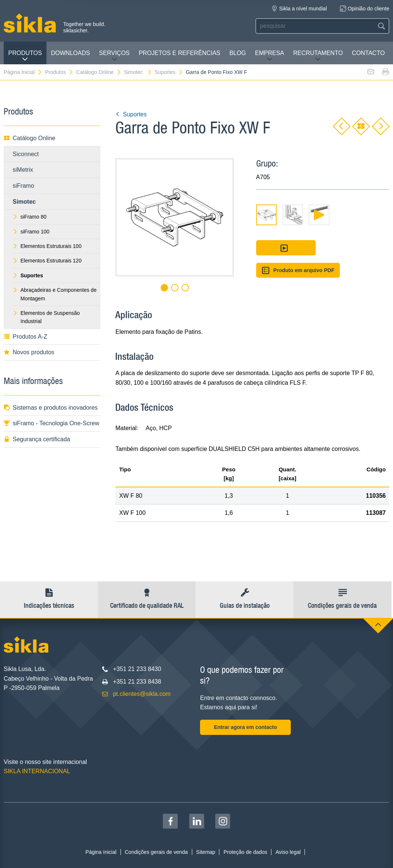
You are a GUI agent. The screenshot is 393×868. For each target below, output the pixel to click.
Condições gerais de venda (156, 852)
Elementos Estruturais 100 (47, 246)
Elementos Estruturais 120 (47, 261)
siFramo (23, 186)
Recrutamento (318, 56)
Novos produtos (29, 352)
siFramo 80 (30, 217)
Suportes (169, 72)
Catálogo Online (99, 72)
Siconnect (26, 154)
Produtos (25, 56)
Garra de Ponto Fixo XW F (217, 72)
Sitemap (206, 852)
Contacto (368, 53)
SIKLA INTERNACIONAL (37, 771)
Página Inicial (23, 72)
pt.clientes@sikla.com (142, 694)
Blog (238, 53)
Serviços (114, 56)
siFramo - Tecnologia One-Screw (51, 423)
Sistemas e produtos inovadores (51, 408)
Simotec (138, 72)
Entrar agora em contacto (245, 727)
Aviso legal (288, 852)
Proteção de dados (245, 852)
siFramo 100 (31, 232)
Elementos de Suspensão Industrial (46, 317)
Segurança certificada (37, 439)
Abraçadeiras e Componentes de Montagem (55, 294)
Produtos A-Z (25, 337)
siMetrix (23, 170)
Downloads (70, 53)
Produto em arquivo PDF (298, 270)
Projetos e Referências (179, 53)
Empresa (270, 56)
